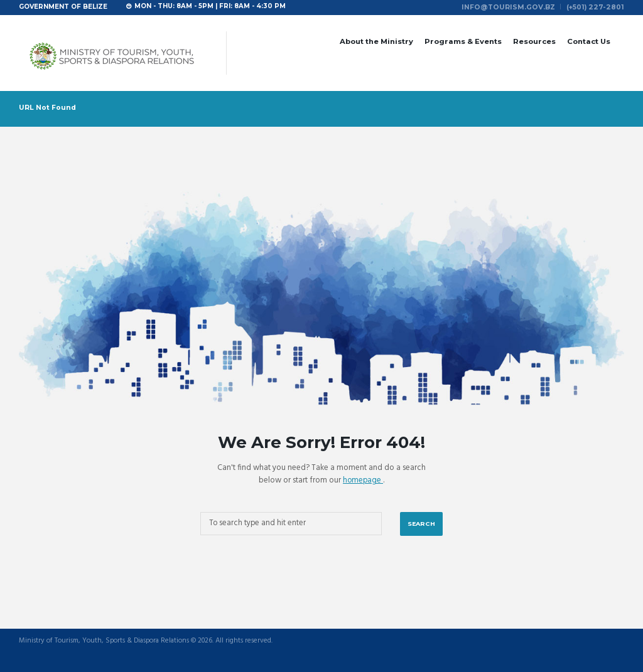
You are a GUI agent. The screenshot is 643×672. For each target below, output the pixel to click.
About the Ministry (376, 40)
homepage (363, 479)
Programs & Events (463, 40)
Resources (534, 40)
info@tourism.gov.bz (517, 6)
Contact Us (589, 40)
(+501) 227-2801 (598, 6)
